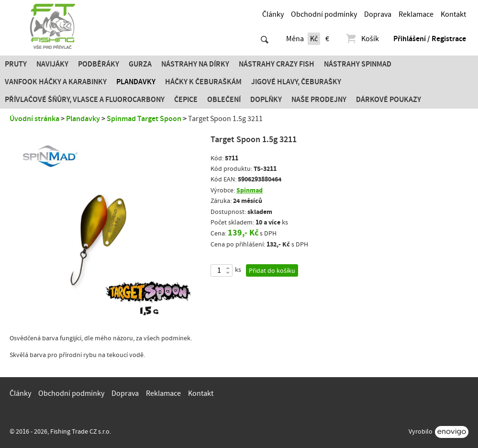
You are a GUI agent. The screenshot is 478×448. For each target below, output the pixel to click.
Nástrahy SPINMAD (358, 64)
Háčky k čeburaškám (203, 82)
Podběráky (99, 64)
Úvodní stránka (34, 119)
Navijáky (52, 64)
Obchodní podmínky (324, 14)
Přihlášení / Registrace (430, 39)
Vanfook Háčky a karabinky (56, 82)
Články (273, 14)
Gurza (140, 64)
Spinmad (250, 190)
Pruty (16, 64)
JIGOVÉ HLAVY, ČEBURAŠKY (296, 82)
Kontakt (453, 14)
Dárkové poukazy (389, 100)
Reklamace (416, 14)
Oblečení (224, 100)
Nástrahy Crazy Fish (277, 64)
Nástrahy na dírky (195, 64)
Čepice (186, 100)
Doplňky (266, 100)
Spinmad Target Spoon (144, 119)
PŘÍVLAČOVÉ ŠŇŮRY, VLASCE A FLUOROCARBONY (85, 100)
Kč (314, 39)
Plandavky (136, 82)
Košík (362, 39)
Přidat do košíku (272, 271)
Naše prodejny (319, 100)
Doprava (378, 14)
